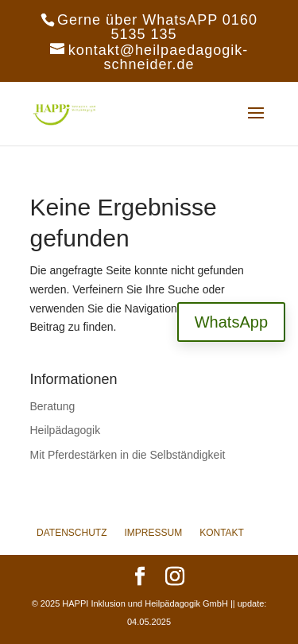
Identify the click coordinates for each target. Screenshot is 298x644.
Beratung (53, 406)
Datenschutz (72, 533)
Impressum (153, 533)
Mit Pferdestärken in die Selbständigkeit (128, 455)
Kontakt (222, 533)
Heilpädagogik (66, 430)
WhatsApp (231, 322)
